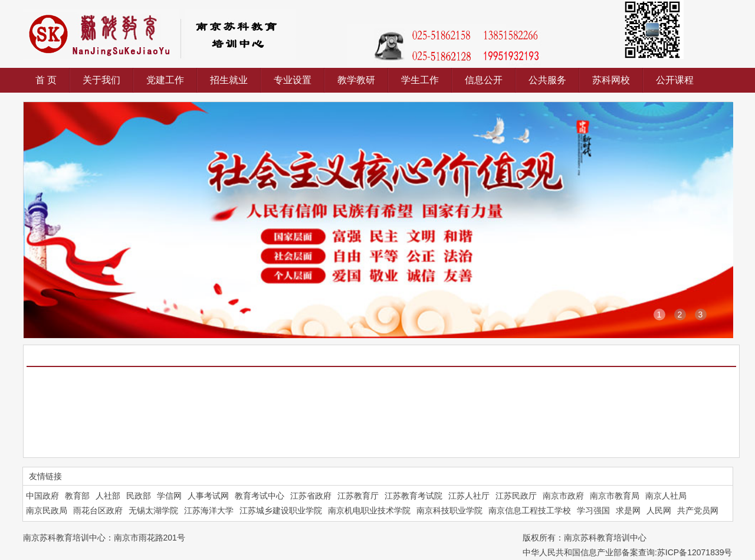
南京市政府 (563, 496)
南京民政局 (47, 510)
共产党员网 (698, 510)
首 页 (46, 80)
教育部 (77, 496)
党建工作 (165, 80)
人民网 (659, 510)
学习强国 (593, 510)
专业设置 (293, 80)
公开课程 (675, 80)
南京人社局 (666, 496)
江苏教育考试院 (413, 496)
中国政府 (42, 496)
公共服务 (547, 80)
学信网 (169, 496)
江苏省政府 (311, 496)
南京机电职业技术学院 (369, 510)
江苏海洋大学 (209, 510)
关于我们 (101, 80)
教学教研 (356, 80)
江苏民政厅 (516, 496)
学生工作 (420, 80)
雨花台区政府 (98, 510)
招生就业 (229, 80)
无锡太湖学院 (153, 510)
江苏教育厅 (358, 496)
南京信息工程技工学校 (530, 510)
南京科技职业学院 (449, 510)
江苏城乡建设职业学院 (281, 510)
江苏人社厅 (469, 496)
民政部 (139, 496)
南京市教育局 (615, 496)
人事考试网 (208, 496)
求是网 (628, 510)
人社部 (108, 496)
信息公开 (484, 80)
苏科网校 (611, 80)
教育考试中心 (260, 496)
